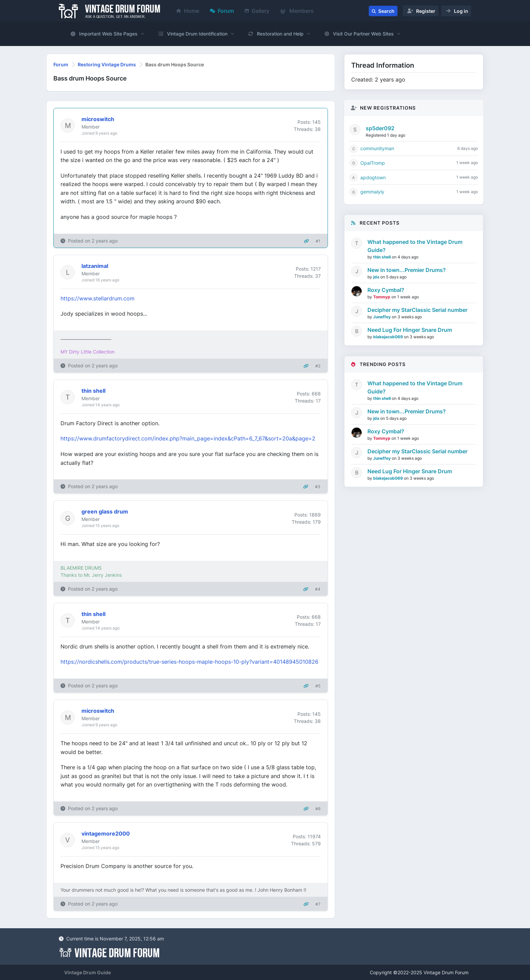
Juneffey (382, 317)
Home (188, 11)
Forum (222, 11)
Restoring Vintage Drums (107, 64)
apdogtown (373, 177)
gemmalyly (372, 192)
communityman (377, 148)
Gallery (257, 11)
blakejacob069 (389, 337)
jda (377, 277)
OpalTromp (373, 163)
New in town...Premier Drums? (407, 270)
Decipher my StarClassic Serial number (417, 310)
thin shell (382, 257)
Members (297, 11)
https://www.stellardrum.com (98, 298)
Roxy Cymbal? (386, 290)
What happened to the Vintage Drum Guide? (415, 246)
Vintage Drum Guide (88, 972)
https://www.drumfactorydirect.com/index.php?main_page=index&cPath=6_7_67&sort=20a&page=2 (188, 438)
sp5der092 (380, 128)
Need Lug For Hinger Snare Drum (410, 330)
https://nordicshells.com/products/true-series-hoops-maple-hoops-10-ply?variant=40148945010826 (189, 662)
